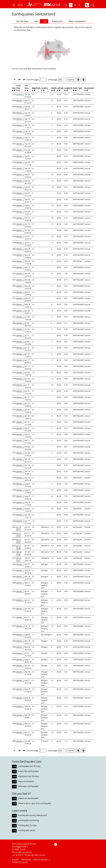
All (44, 21)
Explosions (56, 21)
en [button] (71, 5)
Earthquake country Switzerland (33, 815)
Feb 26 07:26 (19, 553)
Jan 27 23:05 (19, 535)
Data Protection (41, 859)
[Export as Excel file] (78, 80)
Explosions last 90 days (29, 776)
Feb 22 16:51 (19, 559)
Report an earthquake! (28, 798)
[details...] (20, 94)
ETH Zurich (23, 862)
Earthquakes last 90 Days (30, 766)
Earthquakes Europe (27, 825)
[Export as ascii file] (83, 80)
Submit (71, 80)
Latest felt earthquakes (29, 771)
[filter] (14, 90)
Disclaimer (26, 859)
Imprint (15, 859)
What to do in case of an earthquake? (35, 803)
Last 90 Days (21, 21)
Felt (35, 21)
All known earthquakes (28, 786)
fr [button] (75, 5)
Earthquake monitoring (29, 820)
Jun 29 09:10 (19, 528)
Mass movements (76, 21)
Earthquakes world (27, 830)
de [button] (66, 5)
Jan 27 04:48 (19, 547)
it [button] (79, 5)
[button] (18, 5)
